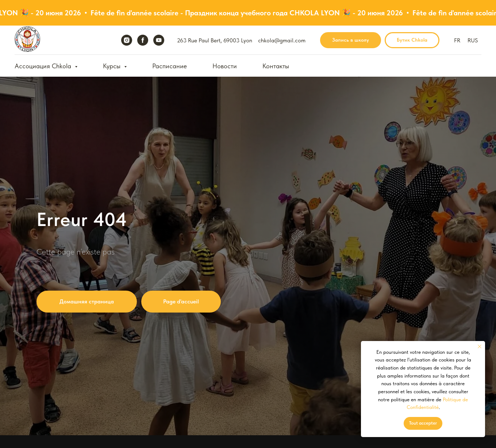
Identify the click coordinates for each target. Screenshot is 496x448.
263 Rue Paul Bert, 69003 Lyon (215, 40)
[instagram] (127, 40)
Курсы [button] (113, 66)
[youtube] (159, 40)
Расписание (170, 66)
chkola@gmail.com (282, 40)
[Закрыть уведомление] (480, 346)
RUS (473, 40)
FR (457, 40)
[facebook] (143, 40)
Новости (225, 66)
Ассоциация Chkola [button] (44, 66)
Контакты (276, 66)
